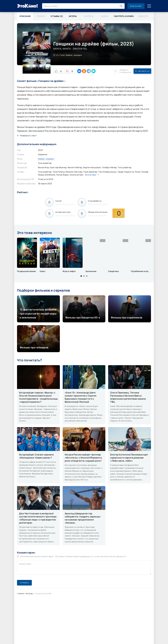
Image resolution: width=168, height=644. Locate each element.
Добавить (122, 71)
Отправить (24, 583)
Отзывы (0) (57, 16)
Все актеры (91, 175)
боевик (41, 159)
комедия (50, 159)
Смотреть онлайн (124, 16)
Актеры (73, 16)
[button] (81, 276)
